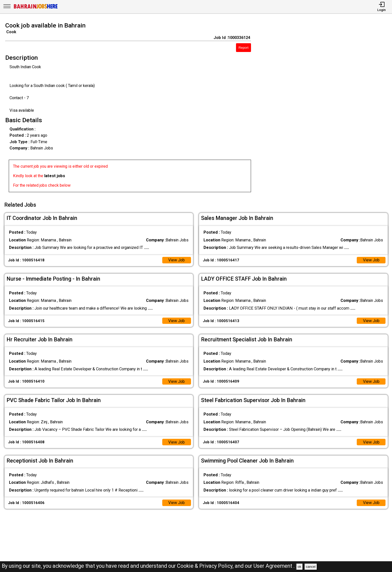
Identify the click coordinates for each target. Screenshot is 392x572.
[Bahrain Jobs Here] (36, 8)
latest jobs (55, 176)
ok (299, 567)
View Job (176, 259)
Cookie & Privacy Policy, (206, 566)
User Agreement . (274, 566)
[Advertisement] (327, 109)
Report (243, 48)
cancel (311, 567)
